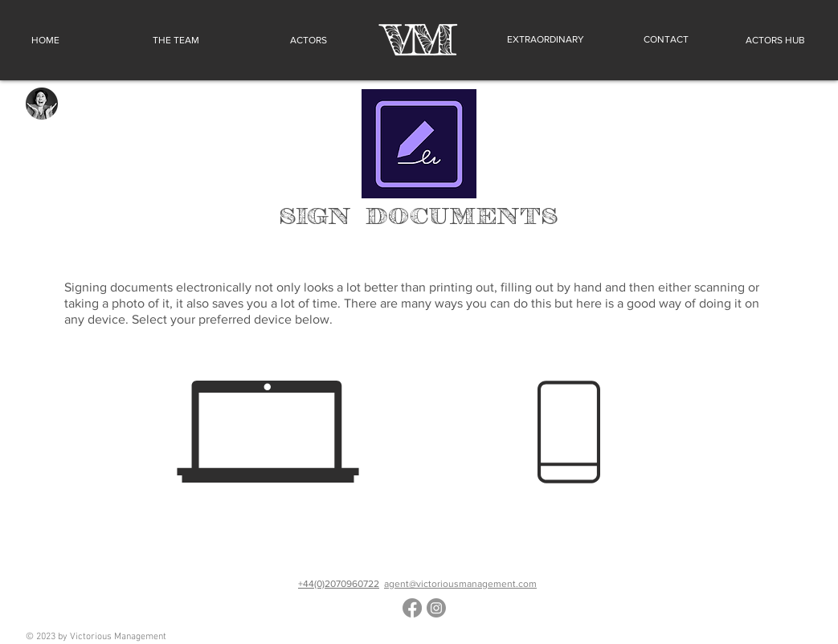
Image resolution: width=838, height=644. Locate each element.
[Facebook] (412, 608)
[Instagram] (436, 608)
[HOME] (47, 40)
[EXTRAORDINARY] (546, 39)
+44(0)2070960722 (339, 584)
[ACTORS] (305, 40)
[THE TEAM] (176, 40)
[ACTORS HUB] (773, 40)
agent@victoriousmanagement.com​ (460, 584)
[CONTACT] (666, 39)
